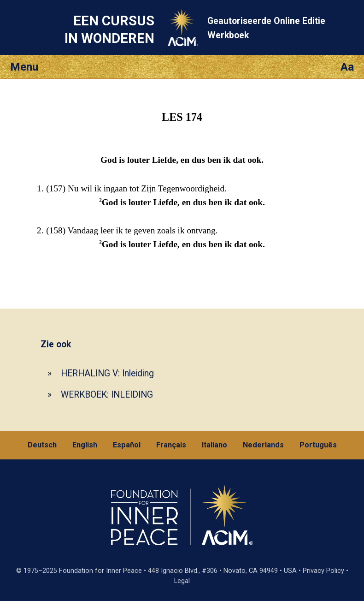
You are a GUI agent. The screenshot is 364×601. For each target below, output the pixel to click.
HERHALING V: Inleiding (107, 373)
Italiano (214, 445)
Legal (182, 581)
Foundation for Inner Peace (100, 571)
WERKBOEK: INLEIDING (107, 395)
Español (127, 445)
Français (171, 445)
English (85, 445)
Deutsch (42, 445)
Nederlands (263, 445)
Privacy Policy (323, 571)
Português (318, 445)
